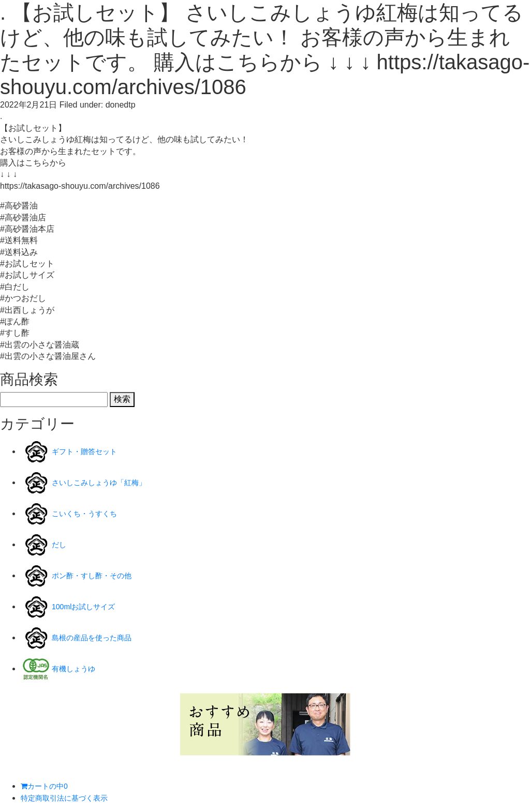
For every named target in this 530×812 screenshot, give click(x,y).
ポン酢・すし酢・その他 (97, 575)
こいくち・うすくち (89, 513)
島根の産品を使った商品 (97, 637)
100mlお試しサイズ (88, 606)
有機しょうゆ (77, 668)
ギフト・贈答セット (89, 451)
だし (60, 544)
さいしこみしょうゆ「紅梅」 (106, 482)
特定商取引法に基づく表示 (70, 798)
